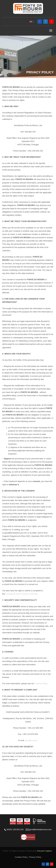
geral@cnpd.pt (31, 740)
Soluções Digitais (44, 851)
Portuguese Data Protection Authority (21, 594)
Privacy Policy (35, 857)
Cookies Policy (41, 684)
